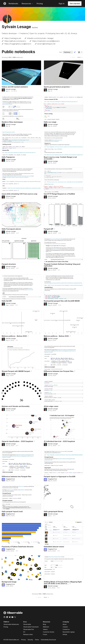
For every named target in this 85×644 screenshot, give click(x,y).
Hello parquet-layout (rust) (12, 511)
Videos (45, 629)
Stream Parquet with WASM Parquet (16, 371)
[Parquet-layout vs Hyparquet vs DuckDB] (64, 462)
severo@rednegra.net (46, 44)
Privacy (24, 640)
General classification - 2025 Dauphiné (17, 441)
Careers (65, 627)
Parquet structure (9, 264)
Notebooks (13, 4)
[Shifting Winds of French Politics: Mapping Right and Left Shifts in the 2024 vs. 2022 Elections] (64, 568)
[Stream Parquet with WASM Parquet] (21, 357)
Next (80, 57)
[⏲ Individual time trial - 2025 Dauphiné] (64, 427)
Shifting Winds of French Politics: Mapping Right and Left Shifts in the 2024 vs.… (63, 583)
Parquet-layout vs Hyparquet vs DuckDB (60, 476)
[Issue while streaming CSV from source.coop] (21, 180)
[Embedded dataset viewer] (64, 533)
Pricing (40, 4)
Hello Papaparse (8, 157)
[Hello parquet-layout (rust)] (21, 497)
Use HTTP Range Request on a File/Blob (59, 194)
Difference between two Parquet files (59, 371)
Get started (75, 4)
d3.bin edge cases (51, 406)
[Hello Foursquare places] (21, 215)
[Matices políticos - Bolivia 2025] (64, 322)
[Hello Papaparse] (21, 143)
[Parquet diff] (64, 215)
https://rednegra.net (13, 38)
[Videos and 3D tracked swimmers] (21, 73)
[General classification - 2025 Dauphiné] (21, 427)
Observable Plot (29, 629)
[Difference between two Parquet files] (64, 357)
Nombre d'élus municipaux (12, 122)
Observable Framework (31, 627)
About (65, 624)
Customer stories (49, 632)
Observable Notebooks (11, 624)
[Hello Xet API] (21, 287)
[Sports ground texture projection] (64, 73)
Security (30, 640)
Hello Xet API (7, 301)
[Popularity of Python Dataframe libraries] (21, 533)
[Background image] (21, 568)
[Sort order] (75, 52)
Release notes (28, 634)
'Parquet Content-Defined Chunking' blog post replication (62, 265)
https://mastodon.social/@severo (46, 41)
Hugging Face (10, 479)
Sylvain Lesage (11, 89)
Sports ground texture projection (57, 87)
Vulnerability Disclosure (48, 640)
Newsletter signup (69, 632)
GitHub (65, 634)
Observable (27, 624)
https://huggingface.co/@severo (18, 44)
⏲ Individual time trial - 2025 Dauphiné (59, 441)
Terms (37, 640)
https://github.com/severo (15, 41)
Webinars (46, 627)
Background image (9, 582)
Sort (61, 52)
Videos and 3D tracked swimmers (15, 87)
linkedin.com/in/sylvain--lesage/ (40, 38)
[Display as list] (82, 52)
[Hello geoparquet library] (64, 497)
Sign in (62, 4)
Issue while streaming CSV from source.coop (20, 194)
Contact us (66, 629)
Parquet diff (48, 229)
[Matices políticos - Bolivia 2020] (21, 322)
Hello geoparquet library (53, 511)
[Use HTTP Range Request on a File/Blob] (64, 180)
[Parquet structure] (21, 250)
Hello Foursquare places (11, 229)
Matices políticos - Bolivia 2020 (14, 336)
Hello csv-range (50, 122)
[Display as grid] (79, 52)
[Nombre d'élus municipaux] (21, 108)
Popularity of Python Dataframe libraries (18, 547)
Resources (27, 4)
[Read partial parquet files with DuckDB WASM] (64, 287)
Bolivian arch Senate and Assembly (16, 406)
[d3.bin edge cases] (64, 392)
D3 (24, 632)
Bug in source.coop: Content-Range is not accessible (60, 158)
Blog (44, 624)
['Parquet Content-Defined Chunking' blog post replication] (64, 250)
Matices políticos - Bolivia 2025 (56, 336)
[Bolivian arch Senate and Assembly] (21, 392)
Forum (45, 634)
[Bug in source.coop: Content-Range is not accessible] (64, 143)
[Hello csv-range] (64, 108)
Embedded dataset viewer (54, 547)
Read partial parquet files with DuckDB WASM (62, 301)
